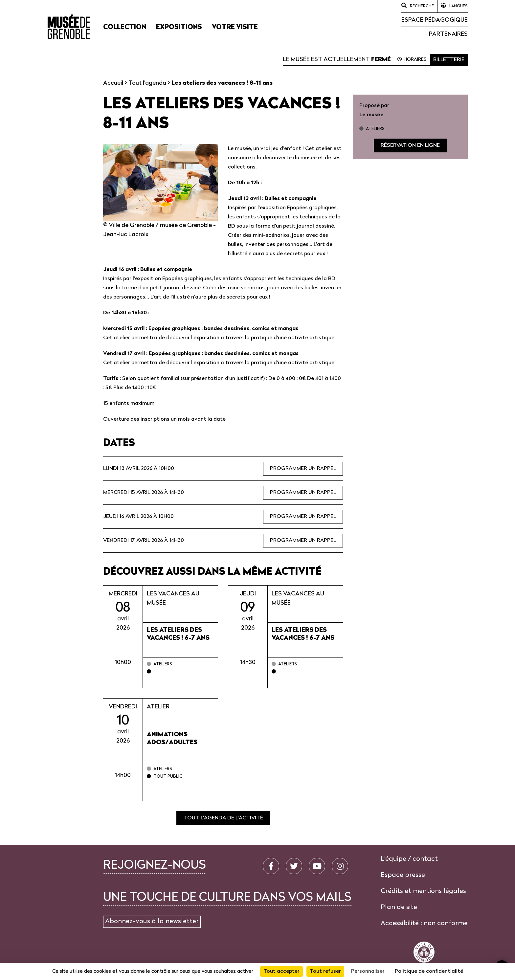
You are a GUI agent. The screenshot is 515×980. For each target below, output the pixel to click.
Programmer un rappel (303, 469)
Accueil (113, 83)
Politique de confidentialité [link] (429, 971)
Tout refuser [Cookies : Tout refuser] (325, 971)
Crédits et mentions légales (423, 891)
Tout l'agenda (147, 83)
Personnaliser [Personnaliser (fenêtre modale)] (368, 971)
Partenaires (448, 34)
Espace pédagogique (435, 20)
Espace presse (403, 875)
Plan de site (399, 907)
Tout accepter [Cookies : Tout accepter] (281, 971)
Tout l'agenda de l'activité (223, 818)
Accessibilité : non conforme (424, 924)
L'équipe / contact (409, 859)
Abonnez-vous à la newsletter (152, 922)
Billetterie (449, 60)
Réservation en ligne (410, 145)
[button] (125, 28)
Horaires (415, 60)
